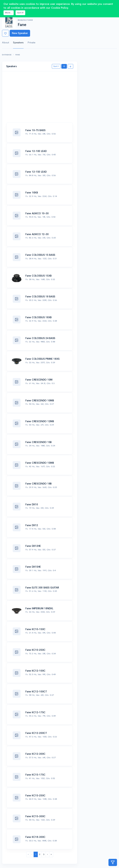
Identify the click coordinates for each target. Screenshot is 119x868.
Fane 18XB (32, 193)
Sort (55, 66)
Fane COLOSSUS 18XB (39, 317)
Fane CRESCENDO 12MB (40, 421)
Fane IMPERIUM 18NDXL (39, 608)
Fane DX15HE (33, 567)
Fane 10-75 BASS (35, 130)
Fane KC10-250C (35, 650)
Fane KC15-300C (35, 816)
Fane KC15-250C (35, 795)
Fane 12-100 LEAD (36, 151)
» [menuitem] (51, 854)
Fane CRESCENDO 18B (39, 484)
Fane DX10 (32, 504)
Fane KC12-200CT (36, 733)
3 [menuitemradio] (44, 854)
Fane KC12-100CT (36, 691)
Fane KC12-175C (35, 712)
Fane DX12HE (33, 546)
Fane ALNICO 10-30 (37, 213)
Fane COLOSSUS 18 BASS (40, 296)
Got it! (20, 13)
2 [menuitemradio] (40, 854)
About (6, 42)
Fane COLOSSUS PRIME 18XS (42, 359)
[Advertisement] (40, 99)
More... (9, 13)
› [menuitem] (47, 854)
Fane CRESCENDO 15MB (40, 463)
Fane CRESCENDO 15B (39, 442)
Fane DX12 (32, 525)
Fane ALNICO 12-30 (37, 234)
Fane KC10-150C (35, 629)
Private (31, 42)
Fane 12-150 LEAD (36, 172)
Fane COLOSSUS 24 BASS (40, 338)
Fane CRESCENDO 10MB (40, 400)
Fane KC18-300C (35, 837)
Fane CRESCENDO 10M (39, 380)
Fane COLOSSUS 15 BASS (40, 255)
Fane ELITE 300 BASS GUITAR (42, 588)
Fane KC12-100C (35, 671)
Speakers (18, 42)
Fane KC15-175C (35, 775)
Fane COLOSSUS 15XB (39, 276)
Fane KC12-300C (35, 754)
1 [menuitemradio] (36, 854)
